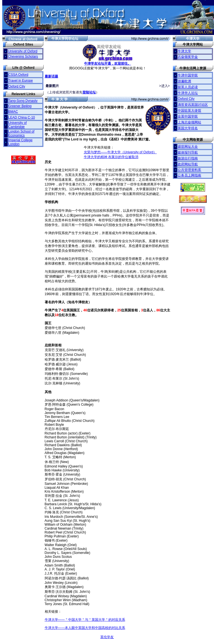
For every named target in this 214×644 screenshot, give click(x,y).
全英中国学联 (188, 116)
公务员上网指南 (189, 175)
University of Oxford (22, 51)
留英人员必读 (188, 87)
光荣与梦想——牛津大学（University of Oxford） (120, 152)
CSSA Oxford (18, 75)
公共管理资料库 (189, 170)
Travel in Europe (21, 81)
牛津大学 (184, 51)
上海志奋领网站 (189, 122)
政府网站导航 (188, 164)
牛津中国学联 (188, 75)
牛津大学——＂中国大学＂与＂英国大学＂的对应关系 (85, 620)
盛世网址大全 (188, 147)
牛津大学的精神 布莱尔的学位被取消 (111, 157)
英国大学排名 (188, 128)
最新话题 (51, 76)
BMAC (13, 112)
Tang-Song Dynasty (23, 101)
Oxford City (17, 86)
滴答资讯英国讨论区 (193, 105)
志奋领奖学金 (188, 57)
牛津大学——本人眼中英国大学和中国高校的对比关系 (85, 628)
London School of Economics (21, 133)
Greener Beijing (20, 106)
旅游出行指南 (188, 158)
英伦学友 (107, 637)
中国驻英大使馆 (189, 111)
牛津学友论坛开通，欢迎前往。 (108, 62)
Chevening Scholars (23, 57)
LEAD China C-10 (22, 117)
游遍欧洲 (184, 81)
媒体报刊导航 (188, 152)
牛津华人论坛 (188, 93)
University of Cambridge (18, 125)
